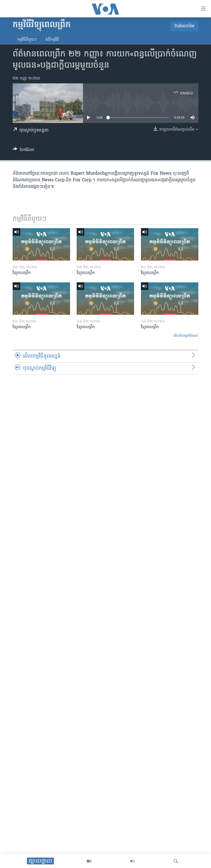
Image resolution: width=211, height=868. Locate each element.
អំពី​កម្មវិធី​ (52, 40)
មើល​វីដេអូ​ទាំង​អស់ (186, 336)
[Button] (24, 151)
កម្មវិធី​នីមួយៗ (27, 40)
